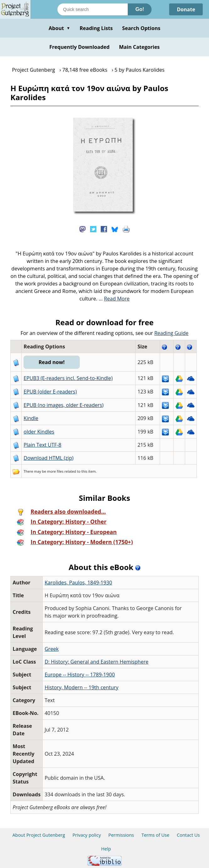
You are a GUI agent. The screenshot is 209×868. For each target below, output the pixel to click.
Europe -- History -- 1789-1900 (80, 675)
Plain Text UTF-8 (42, 445)
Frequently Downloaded (79, 47)
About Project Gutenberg (39, 835)
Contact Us (188, 835)
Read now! (52, 362)
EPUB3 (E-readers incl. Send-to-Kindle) (68, 378)
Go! (140, 9)
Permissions (121, 835)
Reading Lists (96, 28)
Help (106, 849)
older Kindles (39, 432)
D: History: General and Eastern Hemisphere (96, 662)
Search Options (141, 28)
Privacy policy (87, 835)
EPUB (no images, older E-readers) (64, 405)
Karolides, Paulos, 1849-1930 (78, 583)
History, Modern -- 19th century (81, 687)
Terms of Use (155, 835)
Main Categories (139, 47)
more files (55, 471)
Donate (186, 9)
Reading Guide (171, 333)
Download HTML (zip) (48, 458)
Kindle (31, 418)
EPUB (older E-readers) (50, 392)
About (59, 28)
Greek (52, 649)
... (114, 299)
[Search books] (93, 9)
